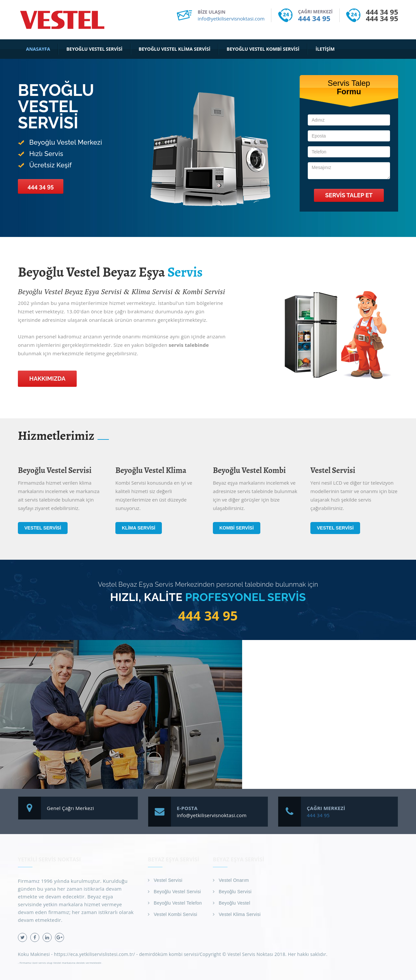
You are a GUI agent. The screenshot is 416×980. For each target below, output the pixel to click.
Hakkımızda (47, 379)
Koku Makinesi (34, 954)
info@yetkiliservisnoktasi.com (231, 19)
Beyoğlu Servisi (235, 892)
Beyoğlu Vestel (234, 903)
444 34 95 (314, 18)
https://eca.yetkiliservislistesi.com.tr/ (94, 954)
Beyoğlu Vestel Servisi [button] (94, 49)
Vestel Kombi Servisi (175, 914)
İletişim (325, 49)
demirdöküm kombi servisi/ (169, 954)
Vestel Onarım (234, 880)
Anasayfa (38, 49)
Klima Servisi (139, 528)
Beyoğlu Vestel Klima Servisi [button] (175, 49)
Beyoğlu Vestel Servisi (177, 892)
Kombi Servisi (237, 528)
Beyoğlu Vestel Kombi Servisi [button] (263, 49)
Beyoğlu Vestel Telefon (178, 903)
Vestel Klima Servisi (240, 914)
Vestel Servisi (43, 528)
